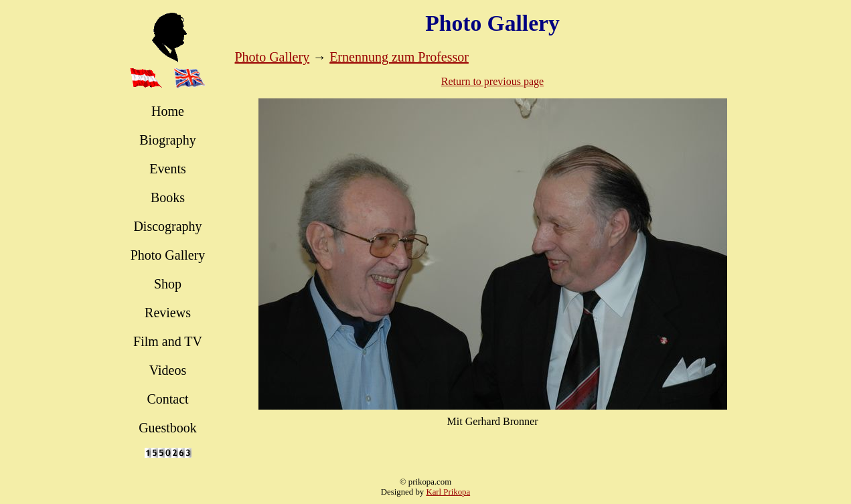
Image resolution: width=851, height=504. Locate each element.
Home (168, 111)
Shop (168, 284)
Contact (167, 399)
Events (167, 169)
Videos (168, 370)
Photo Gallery (168, 255)
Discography (167, 226)
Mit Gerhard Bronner (493, 421)
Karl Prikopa (448, 492)
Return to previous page (492, 81)
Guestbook (168, 428)
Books (168, 197)
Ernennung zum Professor (399, 57)
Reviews (168, 313)
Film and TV (168, 341)
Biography (167, 140)
